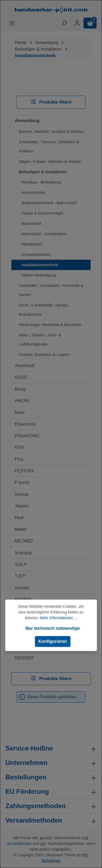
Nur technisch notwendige (52, 628)
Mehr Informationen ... (58, 618)
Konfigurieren (53, 641)
